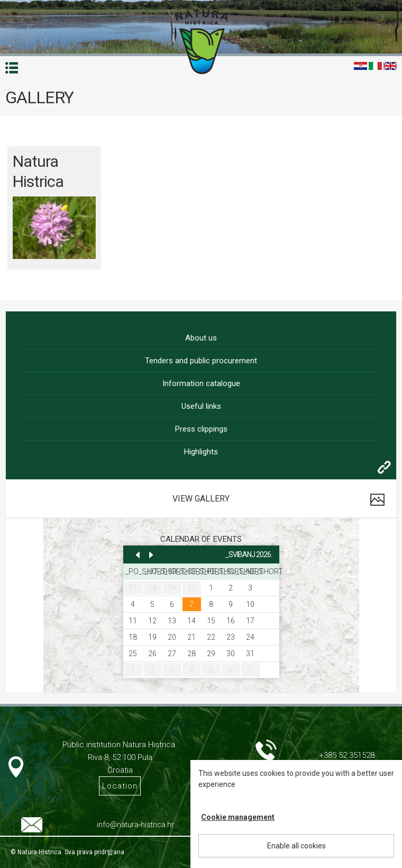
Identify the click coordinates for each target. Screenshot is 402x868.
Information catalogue (201, 383)
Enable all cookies (296, 846)
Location (120, 786)
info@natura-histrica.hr (135, 825)
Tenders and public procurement (201, 361)
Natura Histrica (38, 171)
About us (201, 338)
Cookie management (238, 817)
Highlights (201, 452)
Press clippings (201, 429)
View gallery (201, 499)
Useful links (201, 406)
